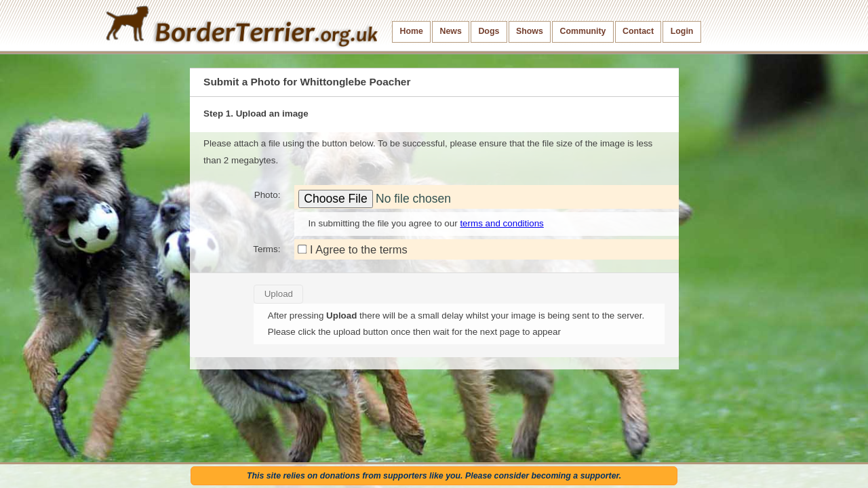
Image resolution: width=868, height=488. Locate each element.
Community (583, 31)
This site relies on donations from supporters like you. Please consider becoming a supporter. (434, 476)
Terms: (267, 249)
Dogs (489, 31)
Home (412, 31)
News (450, 31)
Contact (638, 31)
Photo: (268, 195)
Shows (530, 31)
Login (682, 31)
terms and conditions (501, 223)
